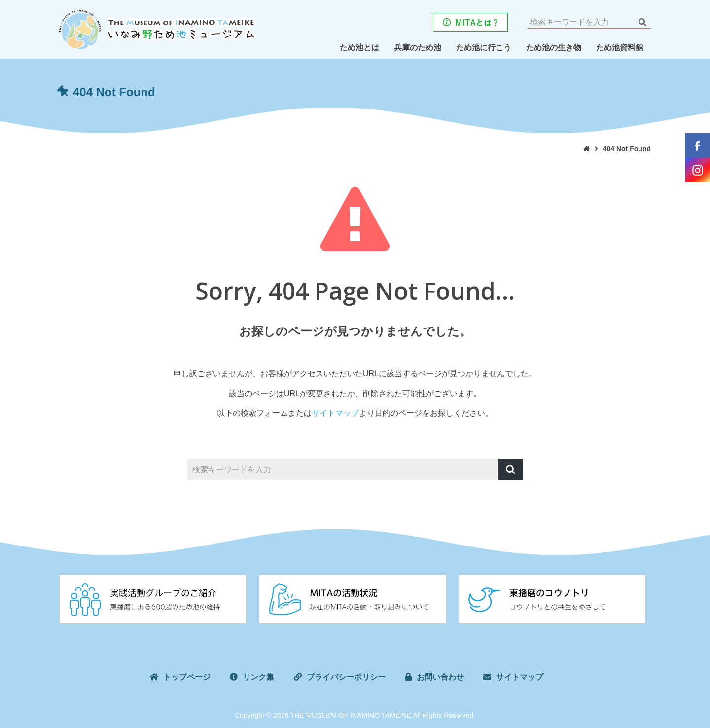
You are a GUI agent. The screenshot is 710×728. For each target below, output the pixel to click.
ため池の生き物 (554, 48)
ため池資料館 (620, 48)
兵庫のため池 (418, 48)
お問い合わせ (440, 677)
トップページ (187, 677)
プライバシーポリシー (346, 677)
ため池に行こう (484, 48)
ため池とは (359, 48)
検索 (642, 22)
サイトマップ (335, 413)
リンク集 (258, 677)
